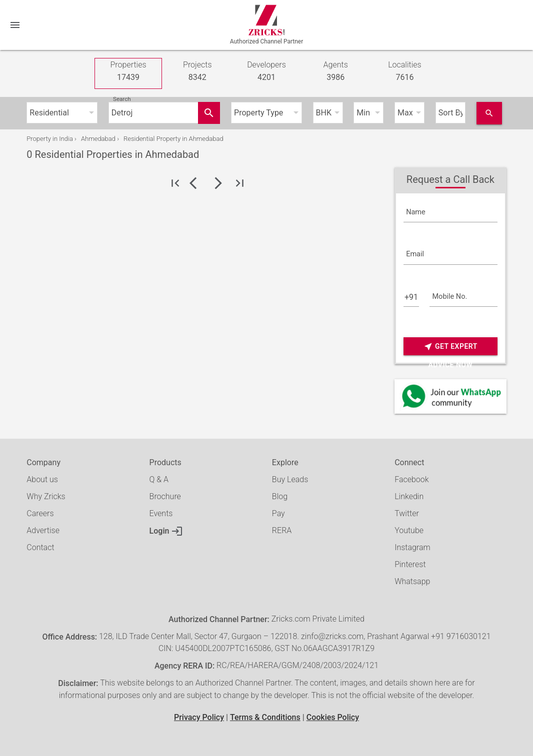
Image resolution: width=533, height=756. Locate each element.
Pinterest (410, 564)
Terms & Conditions (265, 717)
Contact (40, 547)
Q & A (159, 479)
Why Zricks (46, 496)
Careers (40, 513)
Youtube (409, 530)
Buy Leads (290, 479)
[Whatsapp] (450, 396)
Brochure (165, 496)
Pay (278, 513)
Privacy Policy (199, 717)
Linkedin (409, 496)
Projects (197, 72)
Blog (280, 496)
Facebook (411, 479)
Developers (266, 72)
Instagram (412, 547)
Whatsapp (412, 581)
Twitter (407, 513)
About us (42, 479)
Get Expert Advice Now (450, 347)
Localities (405, 72)
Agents (336, 72)
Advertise (43, 530)
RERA (282, 530)
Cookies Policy (333, 717)
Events (161, 513)
